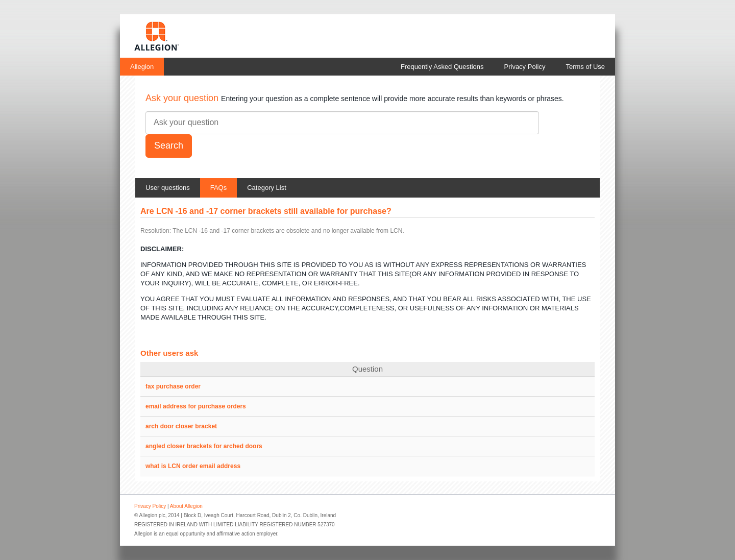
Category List (267, 188)
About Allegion (186, 506)
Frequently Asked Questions (442, 67)
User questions (168, 188)
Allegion (142, 67)
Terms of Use (585, 67)
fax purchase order (173, 386)
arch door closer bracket (181, 426)
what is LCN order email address (193, 466)
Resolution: (156, 231)
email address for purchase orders (196, 406)
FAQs (219, 188)
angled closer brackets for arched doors (204, 446)
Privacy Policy (525, 67)
